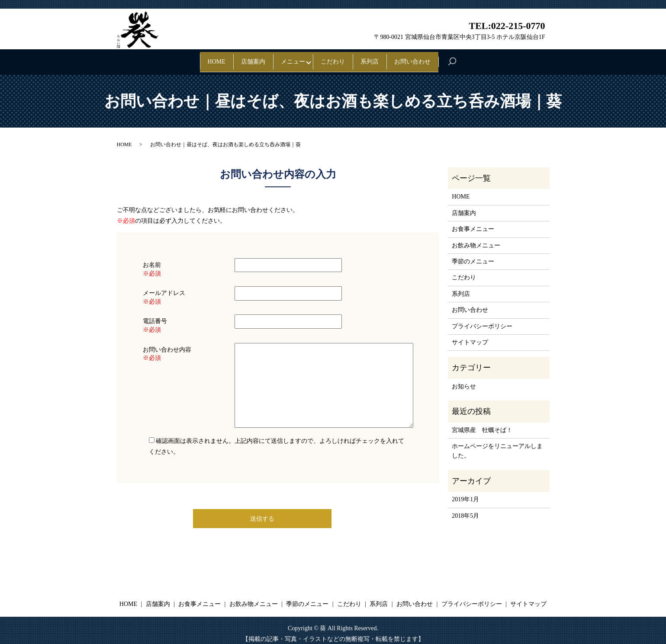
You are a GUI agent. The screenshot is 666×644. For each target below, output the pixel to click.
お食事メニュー (473, 223)
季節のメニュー (473, 255)
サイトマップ (470, 336)
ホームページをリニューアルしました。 (497, 444)
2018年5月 (465, 509)
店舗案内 (235, 58)
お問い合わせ (443, 58)
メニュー (287, 58)
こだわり (339, 58)
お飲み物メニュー (476, 239)
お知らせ (464, 380)
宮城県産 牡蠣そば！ (482, 423)
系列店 (388, 58)
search (496, 59)
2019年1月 (465, 493)
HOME (186, 58)
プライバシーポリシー (482, 319)
